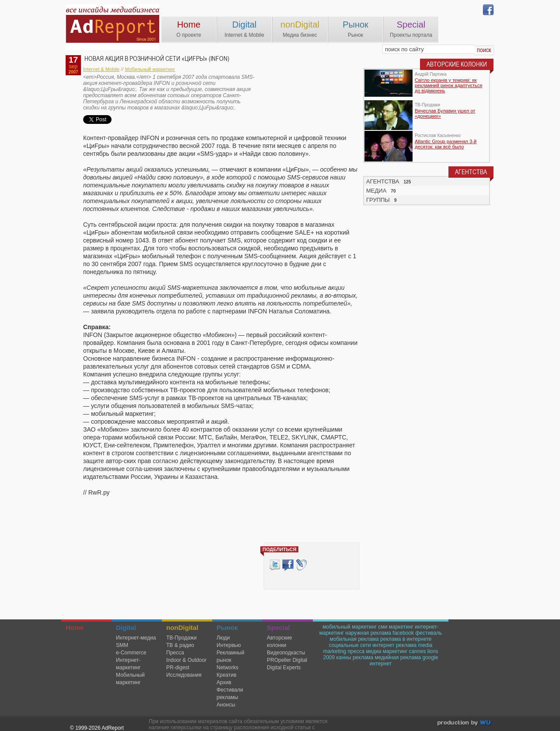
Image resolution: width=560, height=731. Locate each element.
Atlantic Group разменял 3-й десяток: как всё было (446, 144)
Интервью (229, 645)
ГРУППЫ (378, 200)
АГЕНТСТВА (383, 181)
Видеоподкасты (286, 653)
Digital (245, 25)
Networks (227, 668)
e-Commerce (131, 653)
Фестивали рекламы (230, 694)
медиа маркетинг (387, 651)
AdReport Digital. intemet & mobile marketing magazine (112, 27)
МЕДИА (376, 191)
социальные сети (350, 645)
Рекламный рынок (230, 656)
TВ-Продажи (181, 638)
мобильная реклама (354, 639)
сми (383, 627)
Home (189, 25)
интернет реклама (394, 645)
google (430, 657)
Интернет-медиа (136, 638)
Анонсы (226, 705)
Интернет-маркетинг (128, 664)
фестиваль (429, 633)
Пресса (175, 653)
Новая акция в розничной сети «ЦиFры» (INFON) (157, 59)
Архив (224, 682)
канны (344, 657)
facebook (403, 633)
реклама (363, 657)
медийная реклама (398, 657)
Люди (223, 638)
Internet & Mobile (101, 69)
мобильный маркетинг (350, 627)
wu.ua (465, 724)
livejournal (301, 565)
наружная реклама (368, 633)
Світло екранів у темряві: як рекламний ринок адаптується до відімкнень (448, 85)
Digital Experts (284, 668)
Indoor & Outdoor (186, 660)
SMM (122, 645)
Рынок (355, 25)
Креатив (226, 675)
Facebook (288, 565)
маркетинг (401, 627)
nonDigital (300, 25)
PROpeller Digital (287, 660)
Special (411, 25)
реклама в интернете (406, 639)
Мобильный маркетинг (150, 69)
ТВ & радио (180, 645)
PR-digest (178, 668)
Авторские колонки (279, 641)
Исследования (184, 675)
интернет (381, 664)
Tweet (275, 565)
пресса (356, 651)
